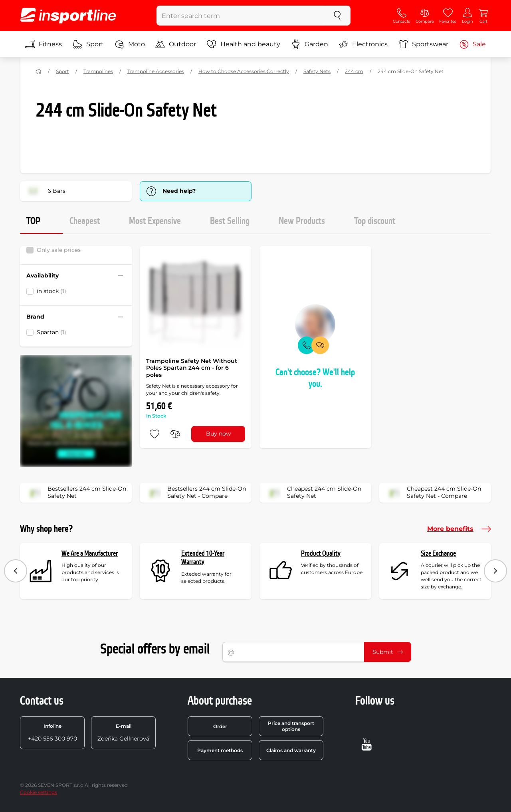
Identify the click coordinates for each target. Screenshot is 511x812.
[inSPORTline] (68, 16)
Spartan (51, 332)
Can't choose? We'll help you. (315, 378)
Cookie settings (39, 792)
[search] (337, 16)
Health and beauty (244, 44)
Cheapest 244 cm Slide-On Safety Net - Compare (433, 493)
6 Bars (45, 191)
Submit (388, 652)
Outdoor (176, 44)
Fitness (44, 44)
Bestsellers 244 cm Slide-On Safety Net (76, 493)
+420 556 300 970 (52, 733)
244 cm (354, 71)
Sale (472, 44)
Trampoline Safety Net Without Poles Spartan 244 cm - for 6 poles (192, 368)
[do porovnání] (175, 434)
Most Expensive (155, 221)
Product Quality (321, 554)
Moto (130, 44)
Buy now (218, 434)
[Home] (39, 71)
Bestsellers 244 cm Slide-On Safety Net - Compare (195, 493)
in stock (51, 291)
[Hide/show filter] (121, 276)
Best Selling (230, 221)
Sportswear (423, 44)
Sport (88, 44)
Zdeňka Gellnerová (123, 733)
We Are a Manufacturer (90, 554)
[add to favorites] (154, 434)
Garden (310, 44)
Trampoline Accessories (156, 71)
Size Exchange (438, 554)
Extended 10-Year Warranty (203, 558)
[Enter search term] (241, 16)
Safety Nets (317, 71)
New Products (302, 221)
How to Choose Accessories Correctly (244, 71)
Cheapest (85, 221)
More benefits (459, 529)
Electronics (363, 44)
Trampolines (98, 71)
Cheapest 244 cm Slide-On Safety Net (313, 493)
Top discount (375, 221)
